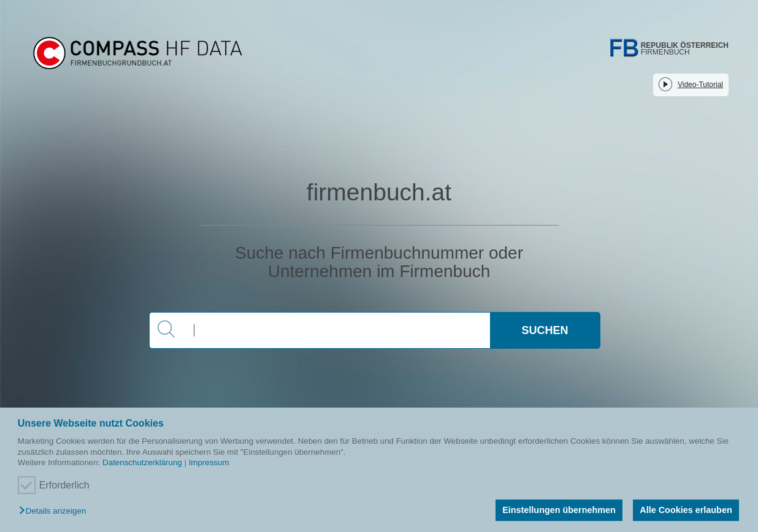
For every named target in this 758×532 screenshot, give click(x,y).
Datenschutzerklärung (142, 462)
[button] (56, 511)
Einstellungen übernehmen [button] (559, 510)
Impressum (209, 462)
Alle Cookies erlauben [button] (686, 510)
